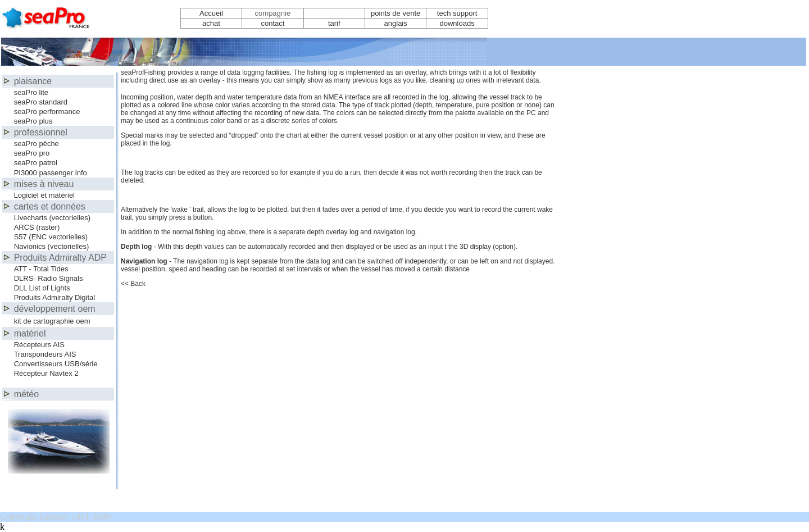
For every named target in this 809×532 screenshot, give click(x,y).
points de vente (396, 13)
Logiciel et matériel (44, 195)
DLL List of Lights (42, 288)
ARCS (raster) (37, 227)
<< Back (133, 284)
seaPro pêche (37, 144)
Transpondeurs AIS (45, 354)
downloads (457, 23)
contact (272, 23)
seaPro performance (47, 112)
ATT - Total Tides (41, 269)
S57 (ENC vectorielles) (51, 237)
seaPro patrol (36, 163)
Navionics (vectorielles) (52, 246)
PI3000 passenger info (51, 173)
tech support (457, 13)
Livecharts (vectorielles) (53, 218)
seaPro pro (32, 153)
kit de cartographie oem (52, 321)
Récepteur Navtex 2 (46, 373)
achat (211, 23)
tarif (334, 23)
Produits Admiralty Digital (55, 297)
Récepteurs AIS (39, 345)
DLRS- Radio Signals (49, 278)
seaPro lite (31, 92)
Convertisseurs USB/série (56, 364)
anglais (396, 23)
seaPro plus (33, 121)
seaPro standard (41, 102)
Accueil (211, 13)
